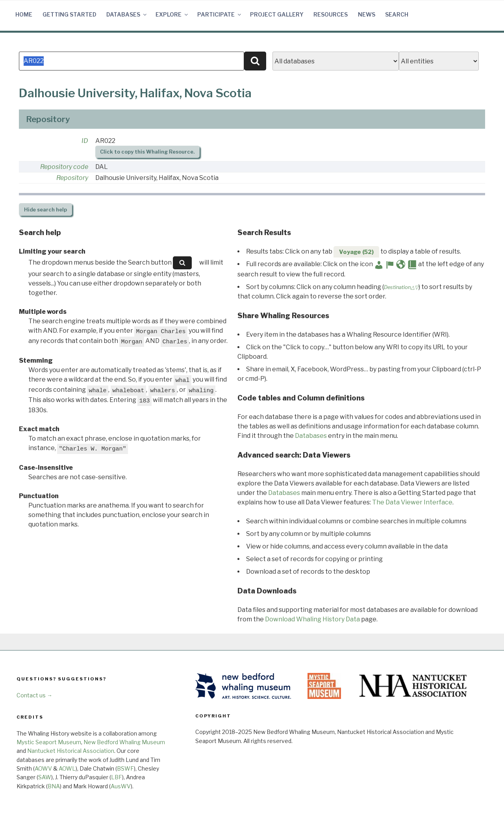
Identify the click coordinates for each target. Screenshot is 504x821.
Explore (172, 14)
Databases (127, 14)
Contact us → (34, 695)
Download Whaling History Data (312, 619)
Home (24, 14)
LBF (117, 777)
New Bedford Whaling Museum (124, 742)
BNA (54, 786)
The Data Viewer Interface (412, 502)
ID (85, 141)
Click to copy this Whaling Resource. (147, 152)
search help (45, 210)
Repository (72, 178)
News (367, 14)
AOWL (67, 768)
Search (397, 14)
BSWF (125, 768)
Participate (220, 14)
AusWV (121, 786)
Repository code (64, 167)
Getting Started (69, 14)
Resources (331, 14)
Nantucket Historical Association (71, 751)
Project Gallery (277, 14)
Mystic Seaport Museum (49, 742)
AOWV (43, 768)
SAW (45, 777)
